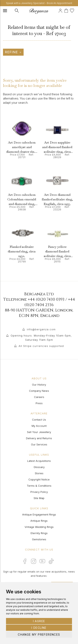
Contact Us (39, 420)
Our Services (39, 444)
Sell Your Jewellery (39, 432)
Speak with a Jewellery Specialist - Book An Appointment (39, 3)
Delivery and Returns (39, 438)
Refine (13, 52)
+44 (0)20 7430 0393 (46, 299)
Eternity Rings (39, 533)
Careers (39, 397)
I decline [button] (39, 628)
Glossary (39, 467)
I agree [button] (39, 621)
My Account (39, 426)
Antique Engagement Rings (39, 514)
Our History (39, 385)
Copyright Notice (39, 479)
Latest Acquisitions (39, 461)
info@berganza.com (41, 329)
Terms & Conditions (39, 486)
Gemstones (39, 539)
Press (39, 403)
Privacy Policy (39, 492)
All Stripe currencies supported (41, 346)
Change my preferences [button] (39, 634)
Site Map (39, 498)
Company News (39, 391)
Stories (39, 473)
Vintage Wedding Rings (39, 527)
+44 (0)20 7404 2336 (50, 302)
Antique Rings (39, 521)
